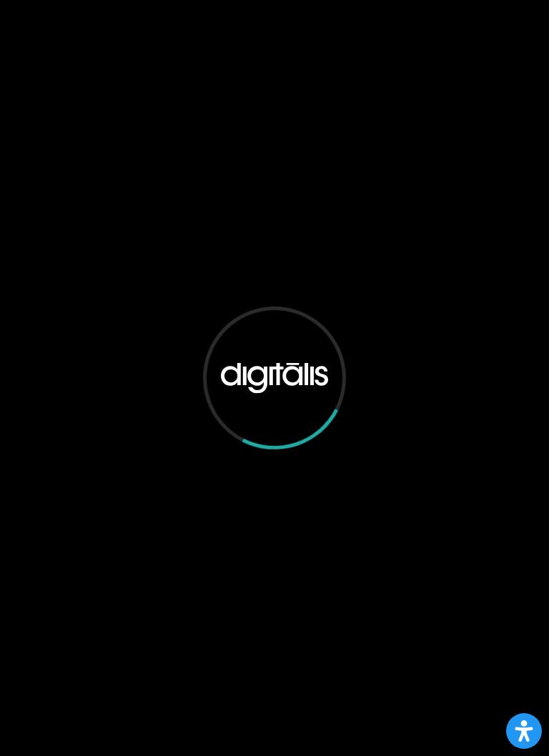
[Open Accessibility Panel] (524, 731)
